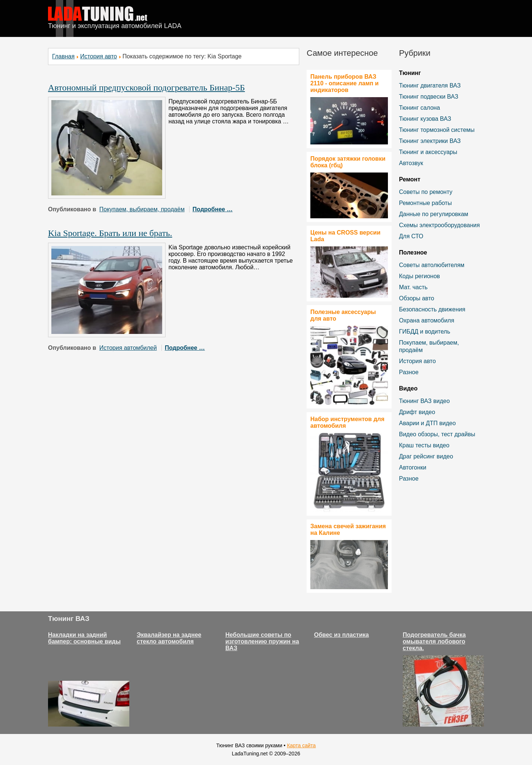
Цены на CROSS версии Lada (345, 236)
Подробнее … (213, 209)
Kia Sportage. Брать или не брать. (110, 233)
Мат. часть (413, 287)
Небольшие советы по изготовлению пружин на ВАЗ (262, 641)
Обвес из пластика (341, 635)
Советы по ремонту (426, 192)
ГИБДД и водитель (425, 332)
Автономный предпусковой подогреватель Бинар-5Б (146, 88)
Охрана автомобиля (427, 320)
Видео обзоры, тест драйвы (437, 434)
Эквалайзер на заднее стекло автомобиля (169, 638)
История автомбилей (128, 348)
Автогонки (413, 467)
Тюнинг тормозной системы (437, 130)
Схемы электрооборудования (439, 225)
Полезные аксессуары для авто (343, 315)
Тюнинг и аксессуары (428, 152)
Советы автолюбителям (432, 265)
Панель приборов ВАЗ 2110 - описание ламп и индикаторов (345, 83)
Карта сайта (301, 745)
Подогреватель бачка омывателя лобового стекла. (434, 641)
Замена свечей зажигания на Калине (348, 530)
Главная (63, 56)
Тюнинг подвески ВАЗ (429, 97)
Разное (409, 372)
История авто (99, 56)
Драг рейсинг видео (426, 456)
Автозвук (411, 163)
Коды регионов (420, 276)
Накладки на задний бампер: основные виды (84, 638)
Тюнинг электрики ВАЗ (430, 141)
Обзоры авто (417, 298)
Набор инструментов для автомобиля (347, 422)
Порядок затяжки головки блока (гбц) (348, 162)
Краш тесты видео (424, 445)
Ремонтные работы (425, 203)
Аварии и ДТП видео (427, 423)
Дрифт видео (417, 412)
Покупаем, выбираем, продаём (142, 209)
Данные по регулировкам (434, 214)
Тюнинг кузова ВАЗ (425, 119)
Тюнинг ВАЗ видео (424, 401)
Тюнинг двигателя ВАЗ (430, 86)
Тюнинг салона (420, 108)
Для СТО (411, 236)
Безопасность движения (432, 309)
